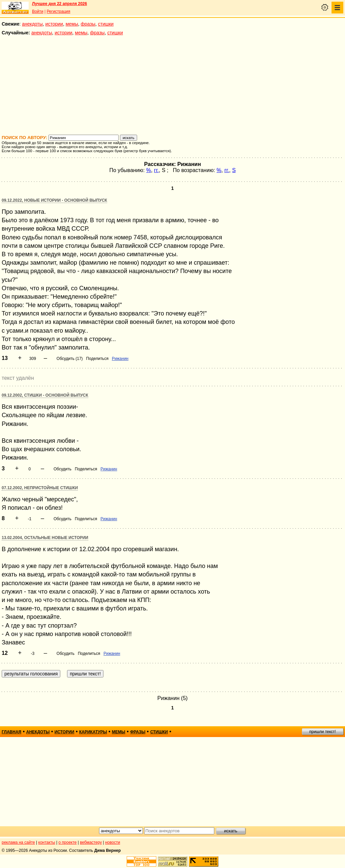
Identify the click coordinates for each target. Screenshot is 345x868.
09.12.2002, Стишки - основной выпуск (45, 395)
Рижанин (120, 359)
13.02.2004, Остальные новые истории (45, 538)
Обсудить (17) (70, 359)
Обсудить (62, 469)
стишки (106, 24)
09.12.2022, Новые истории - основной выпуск (54, 200)
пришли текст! (323, 732)
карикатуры (93, 732)
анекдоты (32, 24)
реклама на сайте (18, 842)
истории (54, 24)
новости (113, 842)
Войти (38, 11)
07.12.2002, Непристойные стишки (40, 488)
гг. (156, 170)
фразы (88, 24)
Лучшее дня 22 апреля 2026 (59, 4)
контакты (47, 842)
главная (11, 732)
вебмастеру (91, 842)
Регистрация (58, 11)
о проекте (68, 842)
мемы (72, 24)
